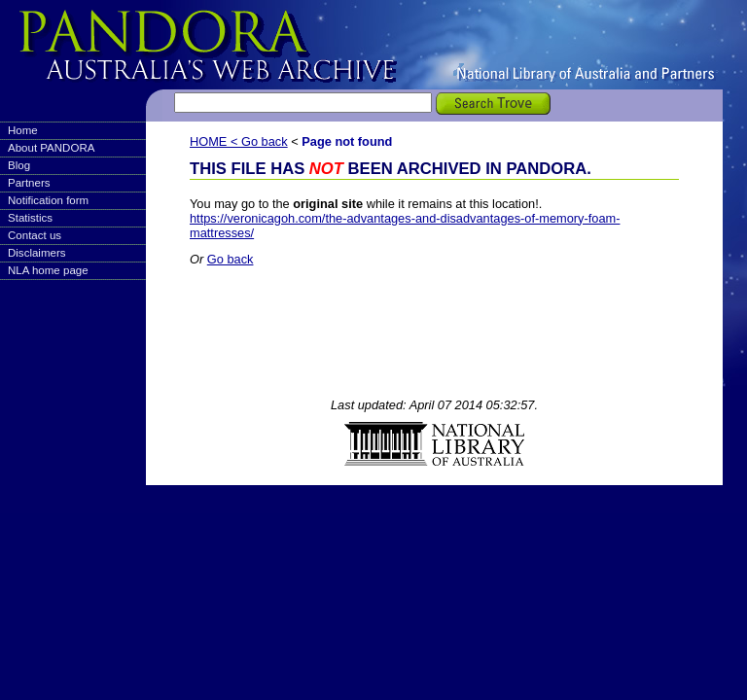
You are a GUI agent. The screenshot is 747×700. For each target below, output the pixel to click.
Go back (265, 141)
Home (23, 130)
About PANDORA (51, 148)
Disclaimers (37, 253)
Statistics (30, 218)
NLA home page (48, 270)
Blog (19, 165)
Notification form (48, 200)
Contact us (35, 235)
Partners (29, 183)
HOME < (215, 141)
